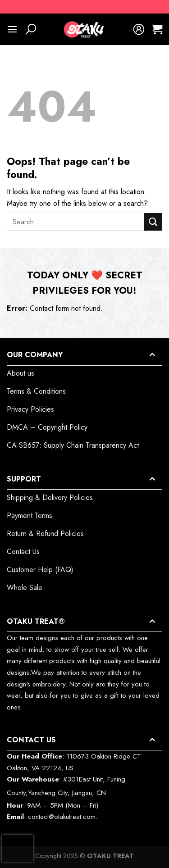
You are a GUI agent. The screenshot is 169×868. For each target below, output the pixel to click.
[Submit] (153, 222)
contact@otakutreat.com (62, 817)
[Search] (31, 29)
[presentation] (18, 848)
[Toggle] (152, 355)
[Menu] (12, 29)
